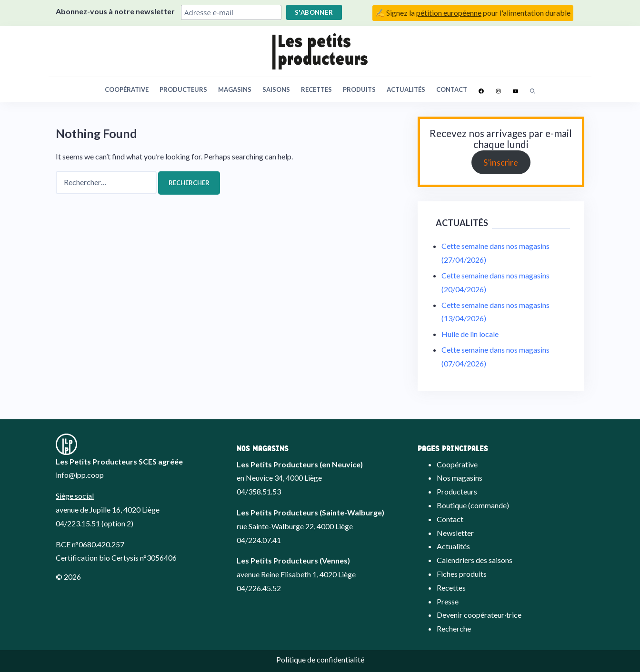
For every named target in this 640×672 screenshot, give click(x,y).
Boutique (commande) (473, 505)
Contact (452, 89)
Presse (448, 601)
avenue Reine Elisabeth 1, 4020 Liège (296, 574)
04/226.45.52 (259, 588)
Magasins (235, 89)
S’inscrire (501, 162)
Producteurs (183, 89)
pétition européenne (449, 13)
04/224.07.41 (259, 540)
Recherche (454, 628)
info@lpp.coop (80, 475)
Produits (359, 89)
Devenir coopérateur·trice (479, 615)
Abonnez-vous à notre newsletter (115, 11)
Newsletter (455, 533)
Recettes (316, 89)
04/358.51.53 (259, 491)
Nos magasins (460, 478)
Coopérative (127, 89)
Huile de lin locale (470, 334)
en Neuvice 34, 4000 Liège (279, 478)
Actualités (406, 89)
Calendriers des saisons (475, 560)
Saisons (276, 89)
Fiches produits (462, 574)
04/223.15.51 (78, 523)
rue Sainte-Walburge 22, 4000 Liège (295, 526)
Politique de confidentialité (320, 659)
